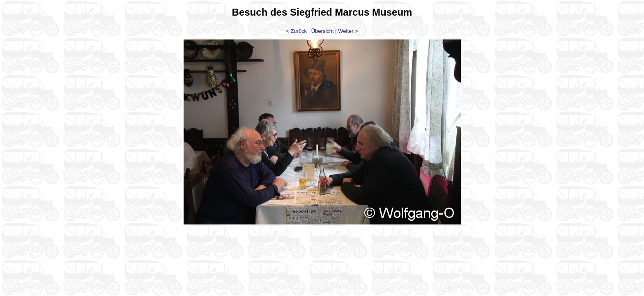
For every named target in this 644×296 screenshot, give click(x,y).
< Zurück (296, 31)
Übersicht (323, 31)
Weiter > (348, 31)
